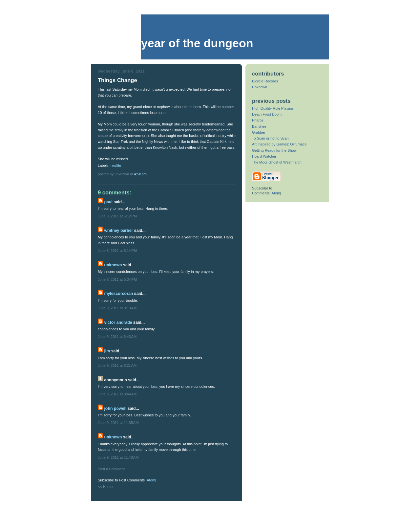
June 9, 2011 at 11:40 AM (118, 457)
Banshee (259, 126)
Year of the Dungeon (197, 43)
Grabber (259, 132)
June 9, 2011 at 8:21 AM (117, 365)
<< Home (105, 487)
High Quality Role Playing (273, 108)
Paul (108, 202)
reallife (116, 166)
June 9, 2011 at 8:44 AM (117, 394)
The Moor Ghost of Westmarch (277, 162)
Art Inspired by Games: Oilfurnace (279, 144)
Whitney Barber (118, 231)
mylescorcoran (118, 294)
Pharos (258, 120)
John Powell (115, 409)
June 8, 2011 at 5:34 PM (117, 279)
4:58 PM (140, 174)
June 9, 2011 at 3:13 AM (117, 308)
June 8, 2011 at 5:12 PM (117, 216)
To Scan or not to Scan (270, 138)
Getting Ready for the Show (274, 150)
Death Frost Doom (267, 114)
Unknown (113, 265)
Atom (151, 480)
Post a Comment (111, 469)
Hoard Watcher (264, 156)
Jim (107, 351)
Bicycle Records (265, 81)
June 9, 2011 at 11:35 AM (118, 423)
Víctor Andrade (118, 322)
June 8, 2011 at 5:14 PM (117, 251)
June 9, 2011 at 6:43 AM (117, 337)
